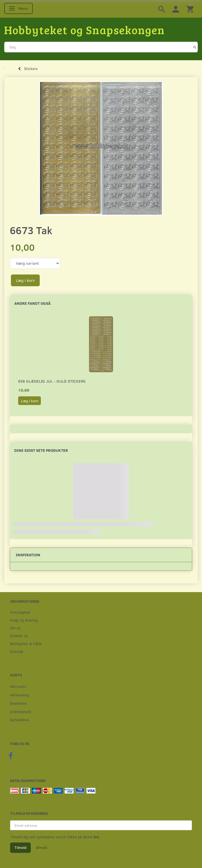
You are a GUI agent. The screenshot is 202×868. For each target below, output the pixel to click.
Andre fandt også (32, 303)
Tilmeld (20, 848)
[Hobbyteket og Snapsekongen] (84, 30)
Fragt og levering (24, 620)
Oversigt (17, 651)
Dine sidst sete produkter (41, 450)
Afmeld (41, 848)
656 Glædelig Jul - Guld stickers (52, 381)
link (96, 837)
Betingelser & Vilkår (26, 644)
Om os (15, 628)
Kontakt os (19, 636)
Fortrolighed (20, 612)
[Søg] (195, 47)
